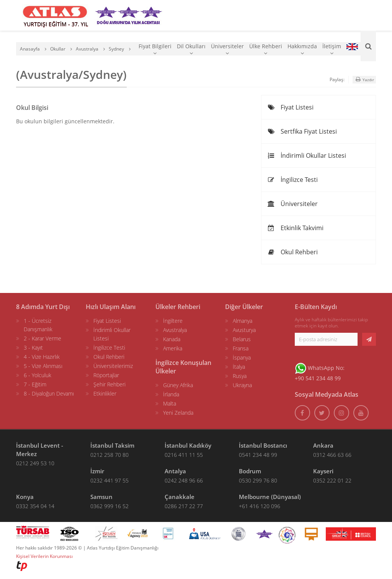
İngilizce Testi (292, 180)
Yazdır (364, 79)
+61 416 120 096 (260, 506)
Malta (170, 403)
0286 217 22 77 (184, 506)
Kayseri (323, 471)
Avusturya (244, 330)
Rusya (240, 376)
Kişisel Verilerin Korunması (44, 556)
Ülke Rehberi (266, 49)
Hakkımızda (302, 49)
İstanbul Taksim (112, 445)
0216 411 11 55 (184, 455)
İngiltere (173, 321)
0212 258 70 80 (109, 455)
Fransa (241, 348)
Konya (25, 497)
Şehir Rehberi (109, 384)
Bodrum (250, 471)
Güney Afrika (178, 385)
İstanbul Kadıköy (188, 445)
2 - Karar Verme (42, 338)
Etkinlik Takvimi (295, 228)
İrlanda (171, 394)
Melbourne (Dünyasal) (270, 497)
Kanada (172, 339)
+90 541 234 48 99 (318, 378)
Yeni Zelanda (178, 413)
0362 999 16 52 (109, 506)
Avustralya (175, 330)
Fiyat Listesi (290, 107)
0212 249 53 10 (35, 463)
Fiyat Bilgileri (155, 49)
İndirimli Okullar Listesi (307, 155)
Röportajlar (106, 375)
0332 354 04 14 (35, 506)
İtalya (239, 367)
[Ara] (368, 46)
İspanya (242, 357)
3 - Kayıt (33, 348)
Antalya (175, 471)
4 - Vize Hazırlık (42, 357)
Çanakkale (180, 497)
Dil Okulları (191, 49)
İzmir (97, 471)
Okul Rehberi (292, 252)
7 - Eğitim (35, 384)
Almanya (243, 321)
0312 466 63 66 (332, 455)
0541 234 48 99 (258, 455)
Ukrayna (242, 385)
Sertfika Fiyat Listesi (302, 131)
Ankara (323, 445)
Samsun (101, 497)
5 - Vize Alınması (43, 366)
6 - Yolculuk (38, 375)
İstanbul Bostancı (263, 445)
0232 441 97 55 (109, 480)
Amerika (173, 348)
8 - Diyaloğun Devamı (49, 393)
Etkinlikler (105, 393)
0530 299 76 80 (258, 480)
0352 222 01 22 (332, 480)
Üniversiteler (227, 49)
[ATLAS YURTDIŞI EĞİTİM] (55, 15)
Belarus (242, 339)
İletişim (332, 49)
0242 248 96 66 (184, 480)
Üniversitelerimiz (113, 366)
